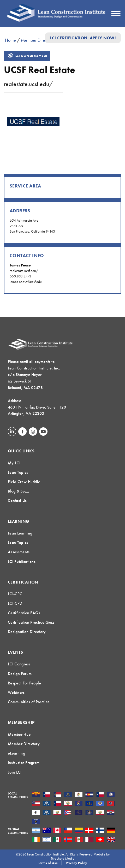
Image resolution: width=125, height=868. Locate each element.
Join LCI (15, 772)
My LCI (14, 463)
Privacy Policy (76, 863)
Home (10, 40)
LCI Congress (19, 664)
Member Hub (19, 734)
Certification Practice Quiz (31, 622)
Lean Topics (18, 472)
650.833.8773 (20, 276)
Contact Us (17, 500)
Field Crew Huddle (24, 482)
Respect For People (25, 683)
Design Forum (20, 674)
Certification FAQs (24, 613)
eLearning (16, 753)
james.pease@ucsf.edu (26, 282)
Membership (21, 722)
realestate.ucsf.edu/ (28, 84)
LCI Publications (22, 562)
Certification (23, 582)
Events (15, 652)
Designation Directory (27, 632)
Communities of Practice (29, 702)
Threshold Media (63, 858)
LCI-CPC (15, 594)
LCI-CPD (15, 603)
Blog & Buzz (19, 491)
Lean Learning (20, 533)
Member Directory (38, 40)
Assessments (19, 552)
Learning (19, 521)
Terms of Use (48, 863)
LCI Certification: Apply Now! (83, 38)
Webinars (16, 692)
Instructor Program (24, 763)
